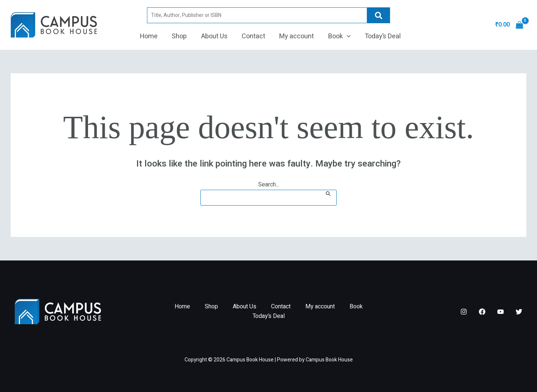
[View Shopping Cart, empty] (509, 25)
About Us (215, 36)
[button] (345, 36)
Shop (181, 36)
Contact (253, 36)
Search (376, 15)
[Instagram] (464, 312)
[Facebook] (482, 312)
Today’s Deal (380, 36)
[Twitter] (519, 312)
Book (338, 36)
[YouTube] (501, 312)
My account (296, 36)
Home (151, 36)
